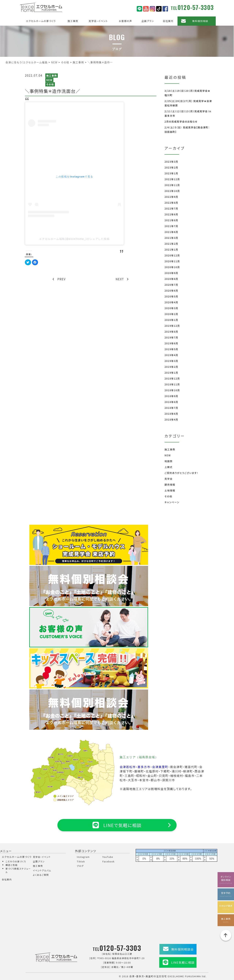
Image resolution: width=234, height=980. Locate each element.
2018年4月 (171, 420)
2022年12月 (172, 179)
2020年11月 (172, 261)
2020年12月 (172, 255)
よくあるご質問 (41, 875)
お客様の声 (125, 21)
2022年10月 (172, 191)
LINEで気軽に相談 (117, 825)
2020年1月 (171, 320)
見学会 (169, 479)
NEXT (122, 279)
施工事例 (73, 21)
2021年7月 (171, 226)
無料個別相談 (200, 21)
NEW (49, 80)
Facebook (108, 861)
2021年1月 (171, 250)
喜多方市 (144, 767)
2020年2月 (171, 314)
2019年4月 (171, 355)
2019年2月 (171, 367)
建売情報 (170, 485)
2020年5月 (171, 296)
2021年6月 (171, 232)
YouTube (108, 857)
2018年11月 (172, 384)
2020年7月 (171, 285)
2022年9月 (171, 197)
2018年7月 (171, 408)
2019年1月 (171, 373)
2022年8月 (171, 203)
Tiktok (81, 861)
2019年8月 (171, 332)
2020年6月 (171, 291)
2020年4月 (171, 302)
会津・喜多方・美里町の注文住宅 (148, 976)
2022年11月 (172, 185)
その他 (50, 84)
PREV (59, 279)
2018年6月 (171, 414)
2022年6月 (171, 214)
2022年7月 (171, 209)
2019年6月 (171, 343)
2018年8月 (171, 402)
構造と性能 (12, 865)
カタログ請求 (226, 907)
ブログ (80, 866)
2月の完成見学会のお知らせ (181, 122)
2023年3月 (171, 162)
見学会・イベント (98, 21)
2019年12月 (172, 326)
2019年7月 (171, 338)
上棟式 (169, 467)
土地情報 (170, 490)
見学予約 (226, 894)
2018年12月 (172, 379)
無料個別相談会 (183, 949)
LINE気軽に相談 (183, 962)
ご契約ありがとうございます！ (181, 473)
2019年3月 (171, 361)
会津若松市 (128, 767)
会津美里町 (160, 767)
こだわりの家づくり (16, 861)
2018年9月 (171, 396)
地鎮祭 (169, 461)
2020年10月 (172, 267)
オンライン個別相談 (226, 880)
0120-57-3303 (196, 7)
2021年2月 (171, 244)
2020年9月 (171, 273)
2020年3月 (171, 308)
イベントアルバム (42, 870)
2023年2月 (171, 168)
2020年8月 (171, 279)
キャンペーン (172, 502)
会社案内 (168, 21)
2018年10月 (172, 390)
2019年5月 (171, 349)
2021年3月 (171, 238)
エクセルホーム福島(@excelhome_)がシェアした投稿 (74, 239)
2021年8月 (171, 220)
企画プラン (148, 21)
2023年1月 (171, 173)
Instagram (83, 857)
